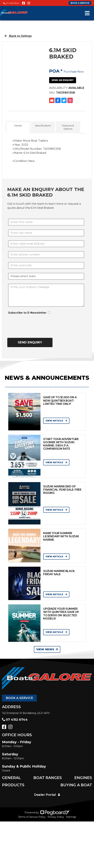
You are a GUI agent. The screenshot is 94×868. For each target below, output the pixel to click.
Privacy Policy (56, 817)
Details (18, 126)
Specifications (43, 126)
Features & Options (68, 127)
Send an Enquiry (63, 80)
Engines (83, 778)
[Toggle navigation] (87, 13)
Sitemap (71, 817)
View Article (56, 421)
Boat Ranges (48, 778)
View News (47, 649)
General (11, 778)
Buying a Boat (76, 785)
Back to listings (18, 36)
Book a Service (19, 698)
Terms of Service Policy (32, 817)
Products (13, 785)
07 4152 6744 (11, 3)
